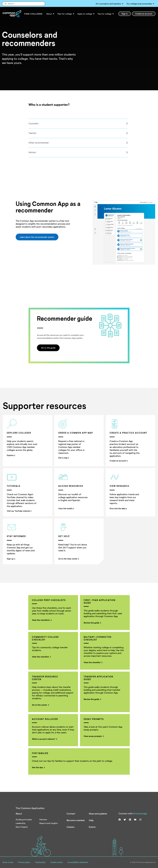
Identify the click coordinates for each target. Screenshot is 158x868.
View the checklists (42, 620)
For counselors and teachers (108, 4)
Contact (71, 814)
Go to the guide (48, 348)
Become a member (76, 820)
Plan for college (65, 14)
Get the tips (38, 767)
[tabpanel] (78, 124)
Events (92, 827)
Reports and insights (49, 823)
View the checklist (41, 657)
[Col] (79, 138)
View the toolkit (66, 508)
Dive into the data (118, 508)
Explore (11, 455)
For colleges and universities (139, 4)
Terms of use (8, 862)
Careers (71, 827)
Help (91, 820)
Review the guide (92, 623)
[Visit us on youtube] (135, 819)
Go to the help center (69, 559)
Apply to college (85, 14)
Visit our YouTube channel (19, 511)
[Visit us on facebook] (120, 819)
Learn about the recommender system (37, 237)
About (49, 14)
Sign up (11, 559)
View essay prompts (93, 736)
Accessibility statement (78, 862)
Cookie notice (57, 862)
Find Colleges (34, 14)
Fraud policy (40, 862)
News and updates (98, 814)
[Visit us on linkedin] (130, 819)
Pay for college (105, 14)
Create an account (144, 14)
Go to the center (40, 705)
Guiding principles (24, 819)
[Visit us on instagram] (140, 819)
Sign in (125, 14)
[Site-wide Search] (24, 4)
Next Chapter (22, 827)
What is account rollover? (44, 739)
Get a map (64, 458)
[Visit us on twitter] (125, 819)
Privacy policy (24, 862)
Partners (43, 819)
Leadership (20, 823)
